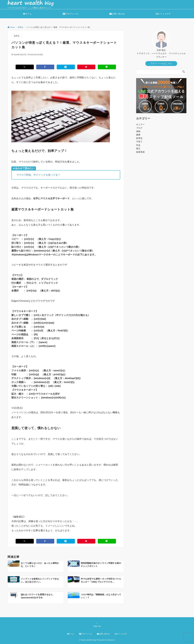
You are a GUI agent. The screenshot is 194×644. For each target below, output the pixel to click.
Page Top (97, 625)
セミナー (140, 124)
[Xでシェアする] (25, 67)
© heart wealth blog (88, 640)
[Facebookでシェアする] (45, 67)
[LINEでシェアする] (107, 67)
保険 (138, 131)
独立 (138, 148)
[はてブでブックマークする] (66, 67)
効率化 (17, 36)
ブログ (139, 128)
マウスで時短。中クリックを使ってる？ (38, 175)
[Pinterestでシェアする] (86, 67)
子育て (139, 142)
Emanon (111, 640)
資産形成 (140, 152)
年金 (138, 145)
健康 (138, 135)
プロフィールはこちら (161, 63)
